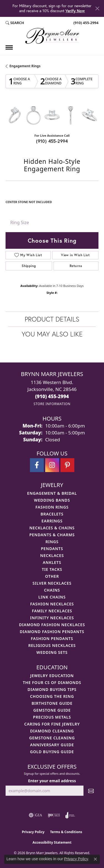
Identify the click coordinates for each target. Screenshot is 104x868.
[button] (15, 23)
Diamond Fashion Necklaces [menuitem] (52, 625)
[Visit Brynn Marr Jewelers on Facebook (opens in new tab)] (37, 465)
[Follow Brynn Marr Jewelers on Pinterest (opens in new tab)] (67, 465)
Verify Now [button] (75, 11)
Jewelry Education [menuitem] (52, 676)
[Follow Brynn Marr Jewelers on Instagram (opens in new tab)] (52, 465)
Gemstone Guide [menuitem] (52, 710)
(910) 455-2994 (52, 141)
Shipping (29, 266)
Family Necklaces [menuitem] (52, 611)
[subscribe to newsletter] (91, 791)
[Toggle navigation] (9, 47)
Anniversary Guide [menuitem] (52, 745)
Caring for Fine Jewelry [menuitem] (52, 724)
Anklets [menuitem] (52, 562)
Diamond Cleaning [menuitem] (52, 731)
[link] (85, 23)
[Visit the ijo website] (54, 815)
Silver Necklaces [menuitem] (52, 583)
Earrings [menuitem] (52, 521)
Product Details (52, 319)
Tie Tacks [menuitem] (52, 569)
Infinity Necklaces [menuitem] (52, 618)
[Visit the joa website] (70, 815)
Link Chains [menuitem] (52, 597)
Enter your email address (52, 781)
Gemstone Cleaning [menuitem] (52, 738)
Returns (76, 266)
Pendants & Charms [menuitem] (52, 535)
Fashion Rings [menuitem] (52, 507)
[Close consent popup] (95, 859)
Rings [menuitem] (52, 542)
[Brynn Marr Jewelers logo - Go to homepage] (52, 36)
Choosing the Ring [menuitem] (52, 696)
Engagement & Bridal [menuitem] (52, 493)
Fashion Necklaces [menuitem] (52, 604)
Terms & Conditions (66, 832)
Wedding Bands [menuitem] (52, 500)
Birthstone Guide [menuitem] (52, 703)
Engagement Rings (25, 66)
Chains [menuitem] (52, 590)
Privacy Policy (33, 832)
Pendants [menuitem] (52, 549)
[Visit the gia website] (35, 815)
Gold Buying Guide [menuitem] (52, 752)
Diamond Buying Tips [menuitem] (52, 689)
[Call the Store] (52, 396)
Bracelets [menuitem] (52, 514)
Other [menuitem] (52, 576)
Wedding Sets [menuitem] (52, 652)
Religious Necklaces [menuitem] (52, 645)
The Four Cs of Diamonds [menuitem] (52, 682)
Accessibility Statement (52, 842)
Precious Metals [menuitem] (52, 717)
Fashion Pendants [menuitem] (52, 638)
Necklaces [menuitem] (52, 555)
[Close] (97, 8)
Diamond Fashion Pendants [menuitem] (52, 632)
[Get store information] (52, 404)
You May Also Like (52, 334)
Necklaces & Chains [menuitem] (52, 528)
